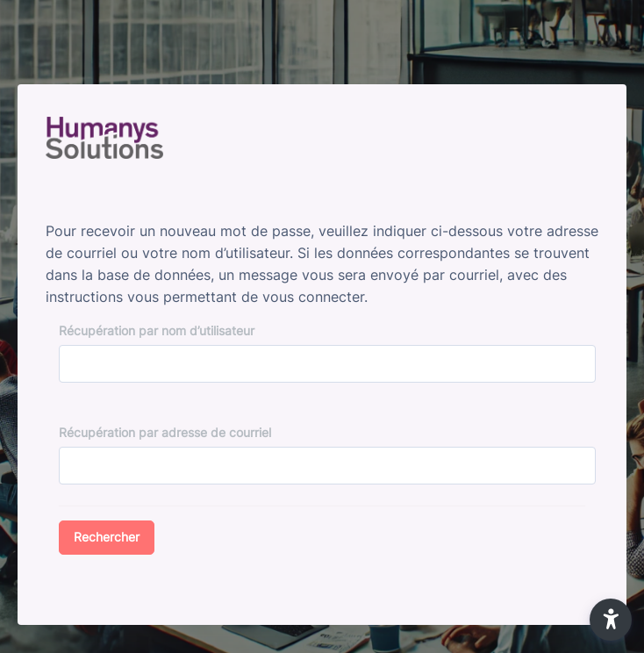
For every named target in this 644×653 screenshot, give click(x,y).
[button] (611, 620)
